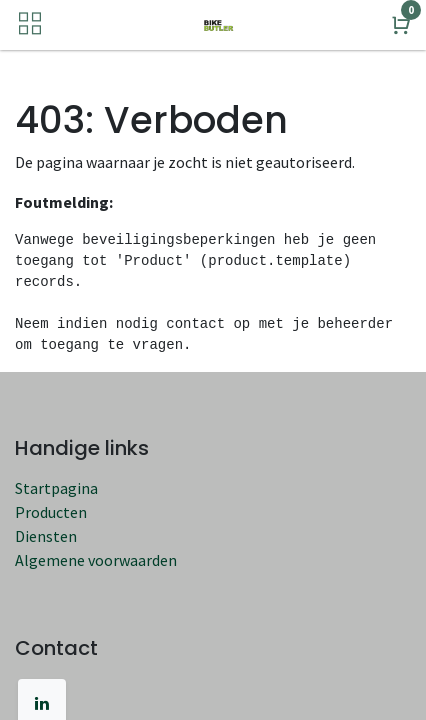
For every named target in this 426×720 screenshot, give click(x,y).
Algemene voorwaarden (96, 560)
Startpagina (56, 488)
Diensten (46, 536)
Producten (51, 512)
